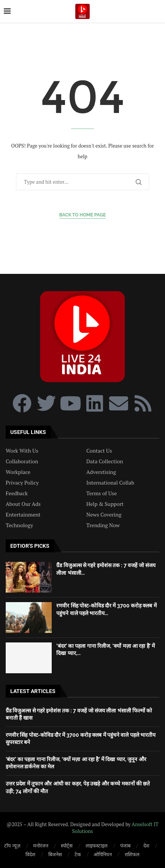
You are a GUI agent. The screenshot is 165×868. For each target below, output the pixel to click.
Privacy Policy (22, 483)
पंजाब (125, 846)
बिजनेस (55, 854)
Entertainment (23, 515)
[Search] (157, 11)
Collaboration (22, 461)
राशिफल (132, 854)
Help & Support (105, 504)
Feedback (17, 493)
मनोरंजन (41, 846)
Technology (19, 525)
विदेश (30, 854)
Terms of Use (102, 493)
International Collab (110, 483)
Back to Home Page (83, 215)
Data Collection (105, 461)
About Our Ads (23, 504)
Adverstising (101, 472)
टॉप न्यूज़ (12, 846)
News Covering (104, 515)
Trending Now (103, 525)
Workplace (18, 472)
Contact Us (99, 451)
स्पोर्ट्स (67, 846)
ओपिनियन (103, 854)
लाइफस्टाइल (97, 846)
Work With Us (22, 451)
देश (146, 846)
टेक (78, 854)
